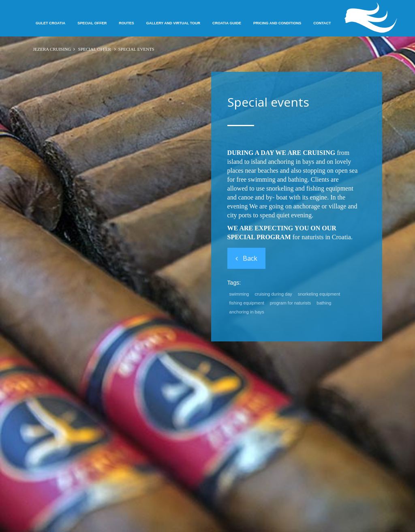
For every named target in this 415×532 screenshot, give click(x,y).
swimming (239, 294)
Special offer (95, 49)
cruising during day (274, 294)
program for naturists (290, 303)
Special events (268, 102)
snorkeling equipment (319, 294)
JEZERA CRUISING (52, 49)
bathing (324, 303)
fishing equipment (247, 303)
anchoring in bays (247, 312)
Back (246, 258)
